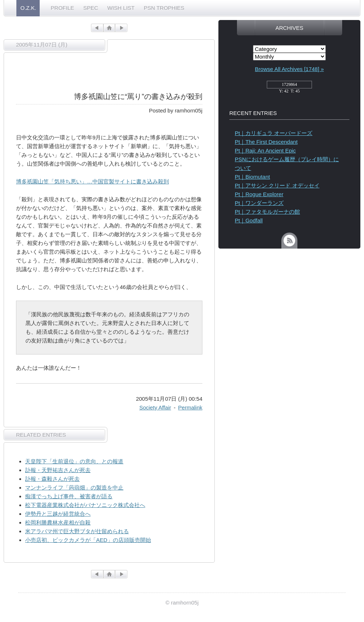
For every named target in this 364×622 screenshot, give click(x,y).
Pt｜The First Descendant (266, 142)
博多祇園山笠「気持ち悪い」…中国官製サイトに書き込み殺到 (92, 181)
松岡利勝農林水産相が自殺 (58, 522)
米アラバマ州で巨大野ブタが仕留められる (77, 531)
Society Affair (155, 407)
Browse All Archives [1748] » (289, 69)
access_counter (289, 87)
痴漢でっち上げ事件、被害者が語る (69, 496)
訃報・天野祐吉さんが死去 (58, 470)
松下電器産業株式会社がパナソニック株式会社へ (85, 505)
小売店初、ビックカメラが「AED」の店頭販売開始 (88, 540)
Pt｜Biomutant (252, 177)
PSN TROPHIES (164, 8)
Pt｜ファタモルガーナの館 (267, 212)
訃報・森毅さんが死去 (52, 479)
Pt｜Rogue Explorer (259, 194)
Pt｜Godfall (249, 220)
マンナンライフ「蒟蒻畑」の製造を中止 (74, 488)
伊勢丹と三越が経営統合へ (58, 514)
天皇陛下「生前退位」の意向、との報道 (74, 461)
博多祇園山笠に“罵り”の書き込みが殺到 (138, 96)
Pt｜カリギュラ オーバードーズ (274, 133)
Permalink (190, 407)
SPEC (91, 8)
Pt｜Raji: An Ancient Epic (265, 150)
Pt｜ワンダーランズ (259, 203)
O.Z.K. (28, 8)
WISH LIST (121, 8)
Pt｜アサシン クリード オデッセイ (277, 185)
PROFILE (62, 8)
